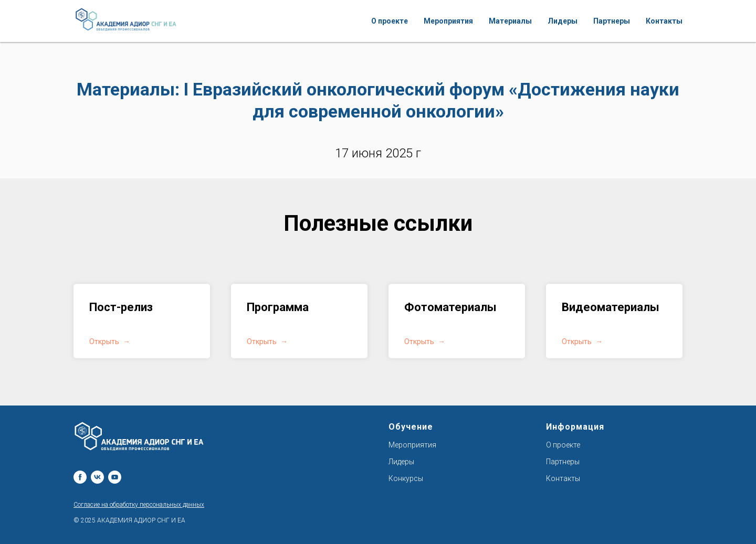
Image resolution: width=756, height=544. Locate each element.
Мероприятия (448, 21)
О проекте (390, 21)
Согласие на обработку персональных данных (139, 505)
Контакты (664, 21)
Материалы (510, 21)
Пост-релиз (121, 307)
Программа (278, 307)
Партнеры (612, 21)
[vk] (97, 477)
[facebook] (80, 477)
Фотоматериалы (450, 307)
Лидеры (563, 21)
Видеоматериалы (611, 307)
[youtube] (115, 477)
